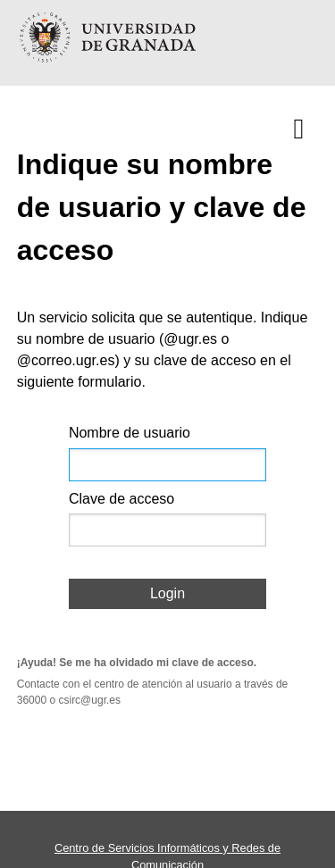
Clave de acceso (121, 499)
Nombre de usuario (130, 433)
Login (167, 593)
